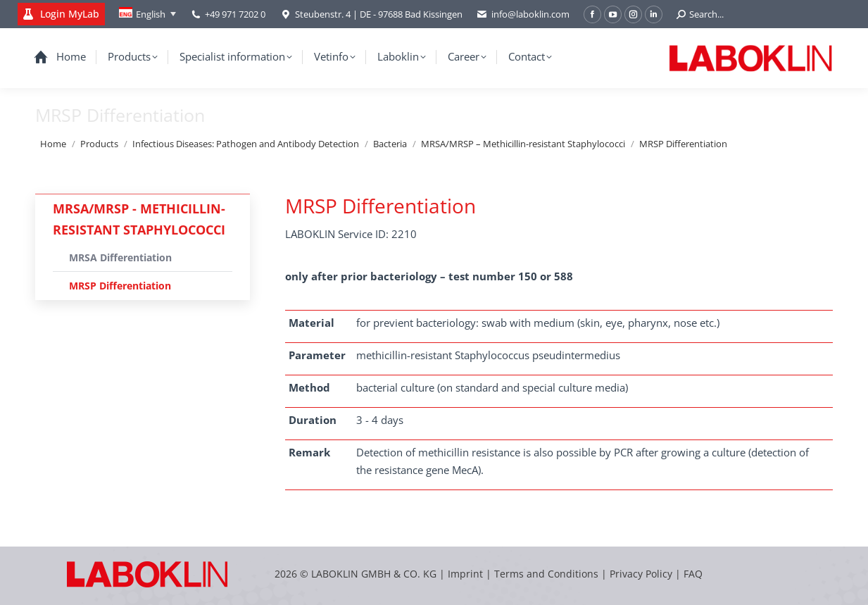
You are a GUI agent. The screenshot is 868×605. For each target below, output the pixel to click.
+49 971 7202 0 (235, 14)
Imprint (465, 574)
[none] (147, 14)
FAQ (693, 574)
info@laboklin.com (523, 14)
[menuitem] (147, 14)
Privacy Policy (641, 574)
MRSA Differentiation (120, 257)
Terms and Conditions (548, 574)
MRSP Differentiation (120, 286)
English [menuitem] (151, 14)
